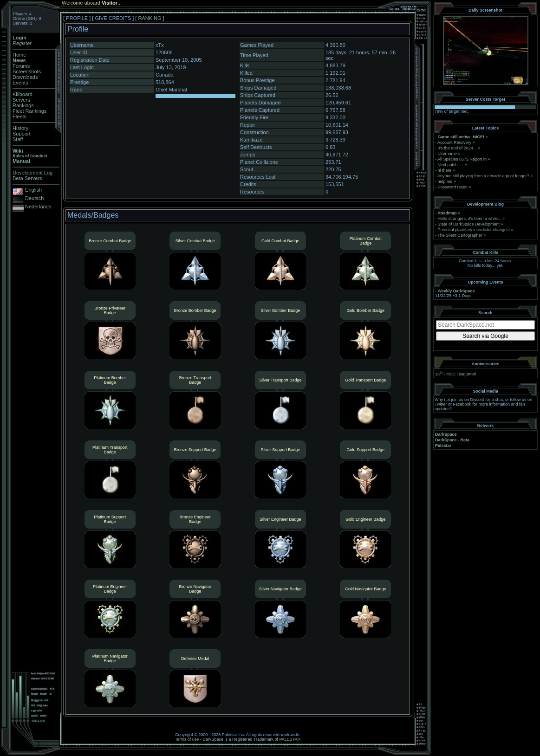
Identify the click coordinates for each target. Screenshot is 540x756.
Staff (18, 139)
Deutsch (34, 198)
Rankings (23, 105)
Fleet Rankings (29, 111)
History (20, 128)
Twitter (441, 404)
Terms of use (187, 739)
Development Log (33, 173)
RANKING (150, 18)
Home (19, 55)
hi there (445, 170)
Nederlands (38, 207)
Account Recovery (454, 142)
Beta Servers (27, 178)
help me (445, 181)
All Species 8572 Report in (462, 159)
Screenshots (27, 71)
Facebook (462, 404)
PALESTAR (290, 739)
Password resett (453, 187)
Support (22, 134)
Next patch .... (451, 165)
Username (448, 154)
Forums (21, 66)
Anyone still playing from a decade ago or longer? (483, 176)
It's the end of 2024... (457, 148)
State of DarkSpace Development (469, 224)
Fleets (20, 116)
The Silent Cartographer (460, 235)
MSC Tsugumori (461, 374)
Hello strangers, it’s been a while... (470, 219)
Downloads (25, 77)
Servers (21, 100)
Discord (478, 400)
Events (20, 83)
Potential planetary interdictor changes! (474, 230)
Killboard (23, 94)
